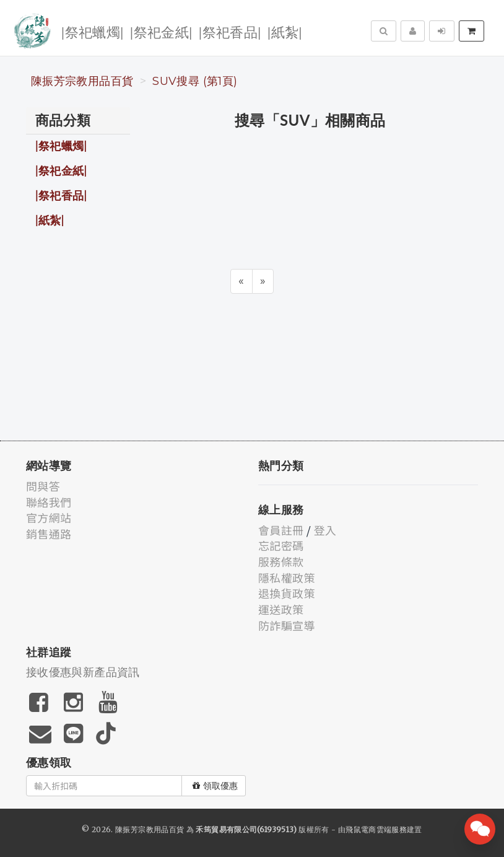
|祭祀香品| (230, 31)
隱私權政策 (287, 578)
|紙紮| (285, 31)
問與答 (43, 486)
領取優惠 (215, 786)
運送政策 (281, 609)
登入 (325, 530)
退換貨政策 (287, 593)
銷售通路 (49, 534)
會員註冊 (281, 530)
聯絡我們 (49, 502)
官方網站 (49, 517)
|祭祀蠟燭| (93, 31)
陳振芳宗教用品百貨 (82, 81)
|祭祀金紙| (161, 31)
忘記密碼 (281, 545)
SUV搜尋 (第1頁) (195, 81)
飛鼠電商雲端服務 (376, 829)
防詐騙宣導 (287, 625)
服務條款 (281, 561)
